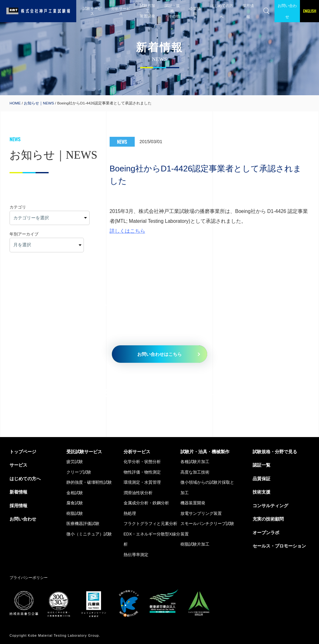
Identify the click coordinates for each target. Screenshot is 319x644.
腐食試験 (75, 503)
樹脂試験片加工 (195, 544)
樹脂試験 (75, 513)
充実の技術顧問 (268, 519)
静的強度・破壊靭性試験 (89, 482)
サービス (18, 465)
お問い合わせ (287, 11)
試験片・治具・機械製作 (205, 452)
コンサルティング (270, 506)
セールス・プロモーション (279, 546)
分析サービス (121, 11)
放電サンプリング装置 (201, 513)
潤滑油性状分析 (138, 493)
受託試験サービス (84, 452)
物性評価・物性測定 (142, 472)
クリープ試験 (79, 472)
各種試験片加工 (195, 462)
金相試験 (75, 493)
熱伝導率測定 (136, 555)
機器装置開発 (193, 503)
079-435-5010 (121, 393)
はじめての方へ (222, 11)
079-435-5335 (261, 393)
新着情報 (18, 492)
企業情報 (195, 11)
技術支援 (261, 492)
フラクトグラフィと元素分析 (150, 524)
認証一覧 (261, 465)
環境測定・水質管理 (142, 482)
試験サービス (92, 11)
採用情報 (248, 11)
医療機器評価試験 (83, 524)
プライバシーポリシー (29, 578)
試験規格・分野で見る (275, 452)
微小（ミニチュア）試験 (89, 534)
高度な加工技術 (195, 472)
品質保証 (261, 479)
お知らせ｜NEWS (39, 103)
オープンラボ (266, 533)
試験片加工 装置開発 (147, 11)
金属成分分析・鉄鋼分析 (146, 503)
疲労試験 (75, 462)
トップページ (23, 452)
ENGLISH (310, 11)
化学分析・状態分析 (142, 462)
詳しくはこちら (127, 231)
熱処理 (130, 513)
